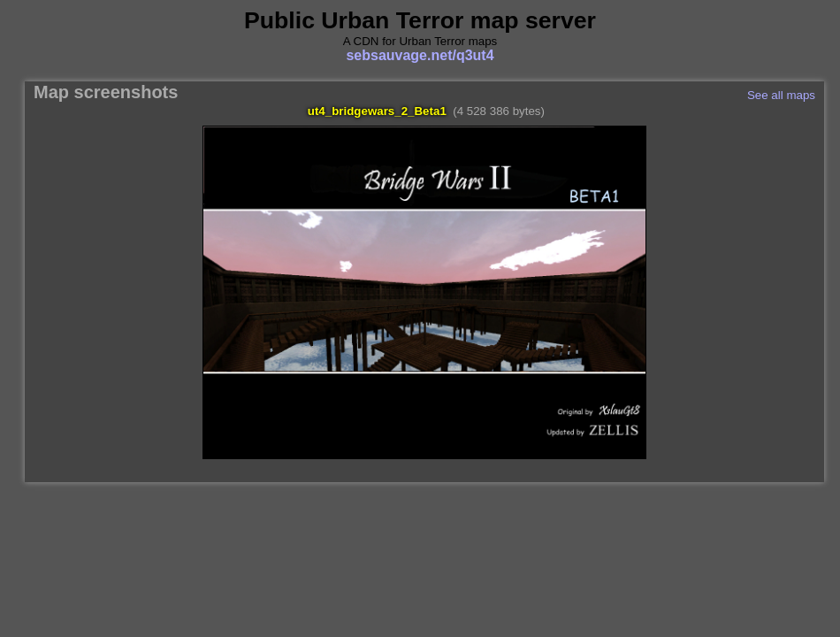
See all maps (781, 95)
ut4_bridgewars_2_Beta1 (377, 111)
